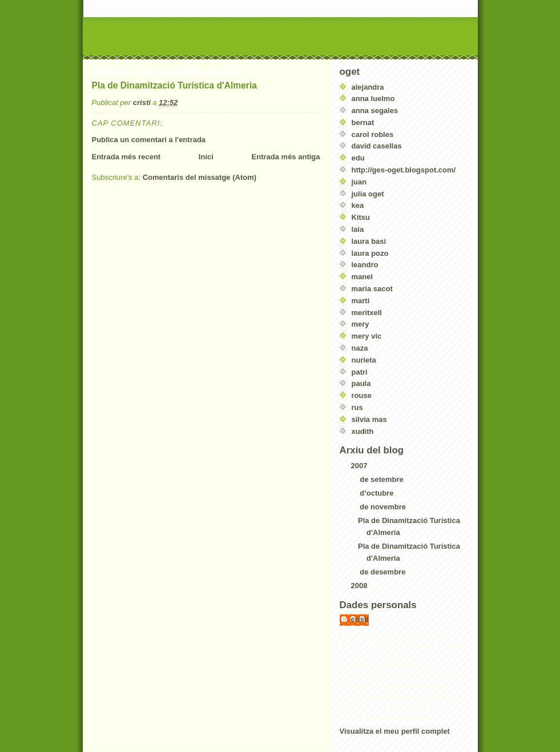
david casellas (377, 146)
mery (360, 324)
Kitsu (361, 217)
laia (358, 229)
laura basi (369, 241)
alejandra (368, 87)
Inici (206, 157)
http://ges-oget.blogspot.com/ (404, 170)
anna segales (375, 110)
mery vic (367, 336)
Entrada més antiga (286, 157)
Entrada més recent (126, 157)
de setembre (382, 479)
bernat (363, 122)
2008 (360, 586)
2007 (360, 466)
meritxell (367, 313)
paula (361, 383)
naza (360, 348)
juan (359, 182)
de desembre (384, 572)
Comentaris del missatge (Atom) (200, 177)
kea (358, 205)
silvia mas (369, 419)
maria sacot (372, 289)
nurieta (364, 360)
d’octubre (378, 493)
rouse (362, 395)
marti (361, 301)
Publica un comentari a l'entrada (149, 140)
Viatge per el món (156, 34)
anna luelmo (373, 98)
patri (360, 372)
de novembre (384, 507)
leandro (365, 265)
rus (357, 407)
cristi (360, 619)
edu (358, 158)
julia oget (368, 194)
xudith (363, 431)
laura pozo (370, 253)
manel (362, 277)
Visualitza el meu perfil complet (395, 731)
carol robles (373, 134)
